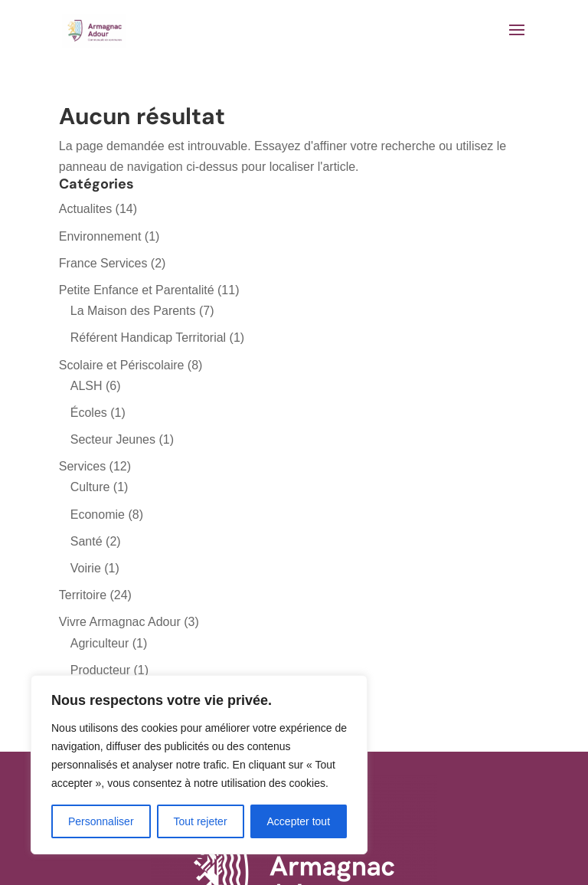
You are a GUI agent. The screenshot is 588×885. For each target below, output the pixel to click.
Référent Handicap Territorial (148, 338)
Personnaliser (101, 821)
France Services (103, 263)
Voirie (86, 568)
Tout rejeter (201, 821)
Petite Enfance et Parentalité (137, 290)
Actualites (85, 209)
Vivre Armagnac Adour (120, 622)
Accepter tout (299, 821)
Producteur (100, 670)
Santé (87, 541)
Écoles (89, 413)
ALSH (87, 386)
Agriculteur (100, 643)
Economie (98, 515)
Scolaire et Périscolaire (122, 365)
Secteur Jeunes (113, 439)
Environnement (100, 236)
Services (82, 466)
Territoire (83, 595)
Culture (90, 487)
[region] (199, 765)
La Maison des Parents (133, 311)
